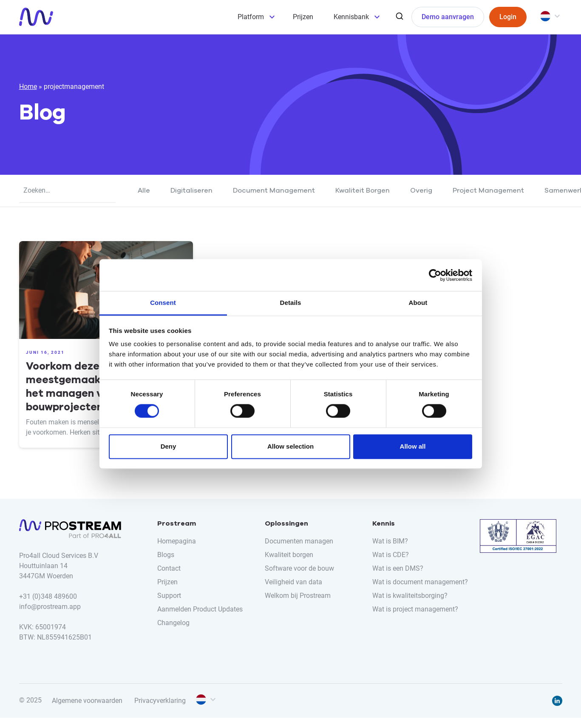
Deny (169, 446)
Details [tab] (291, 303)
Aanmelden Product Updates (200, 609)
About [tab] (418, 303)
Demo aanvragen (448, 17)
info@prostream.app (50, 607)
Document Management (274, 191)
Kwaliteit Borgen (363, 191)
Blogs (166, 555)
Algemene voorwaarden (87, 701)
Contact (169, 568)
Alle (144, 191)
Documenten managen (299, 541)
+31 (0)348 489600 (48, 596)
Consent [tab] (163, 303)
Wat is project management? (415, 609)
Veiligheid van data (293, 582)
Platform (251, 17)
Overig (421, 191)
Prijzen (303, 17)
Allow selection (290, 446)
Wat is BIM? (390, 541)
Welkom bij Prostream (298, 596)
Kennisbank (351, 17)
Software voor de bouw (299, 568)
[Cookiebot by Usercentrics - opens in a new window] (435, 275)
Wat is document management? (420, 582)
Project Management (488, 191)
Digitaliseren (191, 191)
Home (28, 87)
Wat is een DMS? (398, 568)
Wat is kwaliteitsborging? (410, 596)
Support (169, 596)
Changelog (173, 623)
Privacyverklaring (160, 701)
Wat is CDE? (391, 555)
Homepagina (177, 541)
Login (508, 17)
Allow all (413, 446)
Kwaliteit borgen (289, 555)
